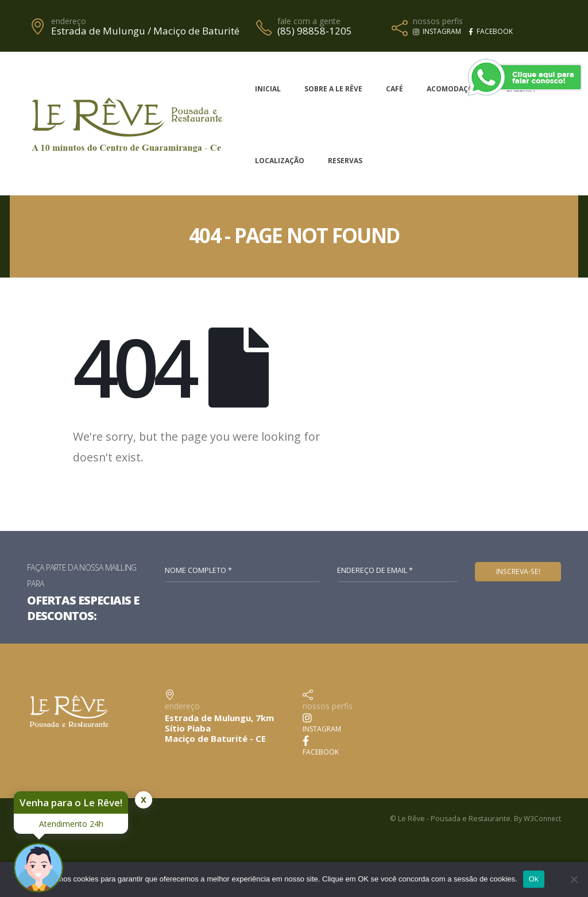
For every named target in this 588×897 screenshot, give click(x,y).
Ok (534, 879)
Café (394, 89)
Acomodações (454, 89)
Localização (280, 161)
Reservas (345, 161)
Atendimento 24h (71, 824)
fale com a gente (309, 21)
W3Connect (541, 819)
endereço (69, 21)
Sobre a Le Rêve (333, 89)
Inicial (268, 89)
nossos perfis (438, 21)
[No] (574, 879)
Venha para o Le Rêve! (71, 802)
